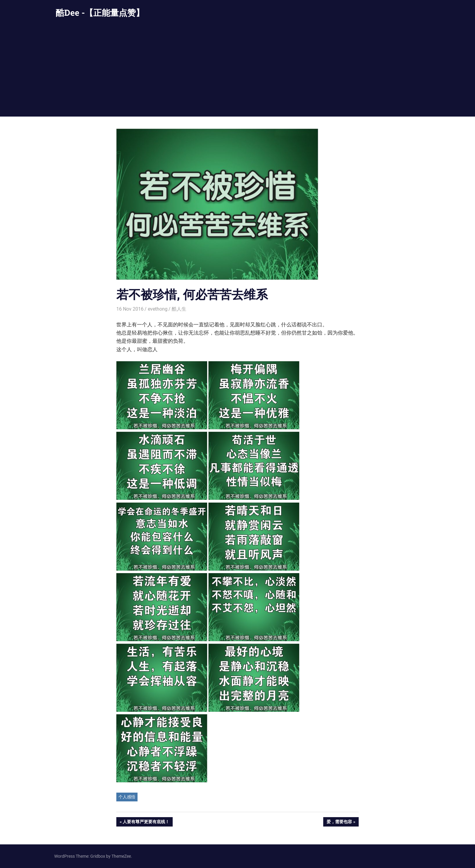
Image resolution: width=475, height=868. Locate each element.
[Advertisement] (237, 71)
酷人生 (179, 309)
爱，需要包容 (339, 822)
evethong (158, 309)
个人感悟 (127, 797)
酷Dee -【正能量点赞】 (100, 13)
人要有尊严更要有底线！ (146, 822)
